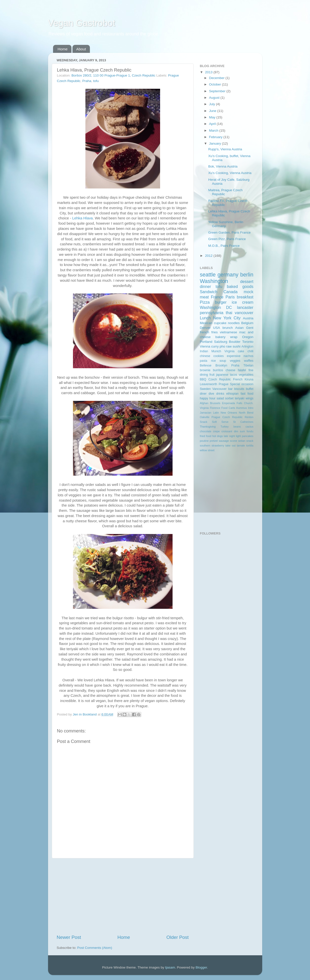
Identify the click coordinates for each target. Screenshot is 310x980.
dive (211, 394)
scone (233, 441)
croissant (227, 431)
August (215, 98)
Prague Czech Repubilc (227, 417)
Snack (204, 422)
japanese (222, 375)
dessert (247, 281)
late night (229, 436)
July (213, 104)
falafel (242, 370)
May (213, 117)
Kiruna (249, 379)
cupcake (220, 323)
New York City (227, 318)
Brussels (215, 403)
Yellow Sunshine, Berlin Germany (226, 224)
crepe (216, 431)
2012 (209, 256)
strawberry (218, 445)
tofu (96, 81)
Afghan (204, 403)
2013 (209, 72)
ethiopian (232, 394)
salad (220, 398)
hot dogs (217, 436)
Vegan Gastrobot (82, 23)
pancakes (248, 436)
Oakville (205, 417)
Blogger (201, 967)
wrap (234, 337)
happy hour (208, 398)
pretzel (214, 441)
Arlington (248, 347)
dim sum (239, 431)
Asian (240, 328)
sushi (237, 346)
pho (222, 346)
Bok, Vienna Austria (223, 166)
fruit (212, 375)
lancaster (245, 307)
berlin (247, 275)
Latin (216, 413)
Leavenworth (209, 384)
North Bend (246, 413)
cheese (230, 370)
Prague (223, 384)
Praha (87, 81)
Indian (204, 351)
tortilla (250, 445)
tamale (241, 445)
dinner (206, 286)
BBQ (203, 379)
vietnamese (228, 332)
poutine (204, 441)
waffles (249, 361)
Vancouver (219, 389)
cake (241, 351)
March (214, 131)
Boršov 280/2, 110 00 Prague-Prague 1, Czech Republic (113, 75)
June (213, 111)
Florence (215, 408)
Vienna (205, 346)
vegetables (246, 375)
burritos (218, 370)
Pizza (205, 302)
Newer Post (69, 937)
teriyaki (240, 398)
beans (237, 427)
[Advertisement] (123, 896)
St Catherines (243, 422)
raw (229, 346)
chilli (250, 351)
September (218, 91)
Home (62, 49)
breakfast (245, 297)
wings (249, 398)
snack (250, 441)
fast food (247, 394)
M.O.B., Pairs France (224, 246)
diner (203, 394)
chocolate (206, 431)
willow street (207, 450)
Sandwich (209, 292)
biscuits (239, 389)
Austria (248, 318)
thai (229, 313)
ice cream (243, 302)
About (81, 49)
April (213, 124)
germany (228, 275)
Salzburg (220, 342)
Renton (249, 417)
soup (223, 361)
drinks (220, 394)
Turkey (225, 427)
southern (205, 445)
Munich (216, 351)
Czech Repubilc (220, 379)
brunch (227, 328)
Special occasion (242, 384)
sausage (224, 441)
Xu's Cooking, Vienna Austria (230, 173)
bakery (220, 337)
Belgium (247, 323)
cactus (249, 427)
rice (213, 361)
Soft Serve (220, 422)
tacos (233, 375)
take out (230, 445)
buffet (249, 389)
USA (217, 328)
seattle (208, 275)
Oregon (248, 337)
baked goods (240, 286)
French (238, 379)
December (217, 78)
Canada (230, 292)
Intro (251, 408)
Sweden (205, 389)
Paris (230, 297)
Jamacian (206, 413)
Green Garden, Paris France (229, 232)
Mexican (206, 323)
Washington (214, 281)
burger (221, 302)
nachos (248, 356)
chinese (205, 356)
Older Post (177, 937)
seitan (242, 441)
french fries (209, 332)
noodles (234, 323)
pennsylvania (212, 313)
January (216, 143)
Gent (250, 328)
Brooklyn (221, 365)
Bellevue (206, 365)
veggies (235, 361)
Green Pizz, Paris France (227, 239)
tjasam (170, 967)
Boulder (235, 342)
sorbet (229, 398)
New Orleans (229, 413)
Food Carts (228, 408)
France (217, 297)
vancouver (244, 313)
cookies (218, 356)
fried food (206, 436)
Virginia (229, 351)
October (216, 84)
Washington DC (216, 307)
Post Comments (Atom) (95, 948)
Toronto (248, 342)
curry (215, 346)
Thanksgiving (208, 427)
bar (230, 389)
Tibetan (248, 365)
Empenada (228, 403)
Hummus (241, 408)
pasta (204, 361)
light (239, 436)
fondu (250, 431)
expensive (234, 356)
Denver (205, 328)
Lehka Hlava (83, 218)
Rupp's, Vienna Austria (225, 149)
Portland (206, 342)
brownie (205, 370)
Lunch (205, 318)
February (216, 137)
